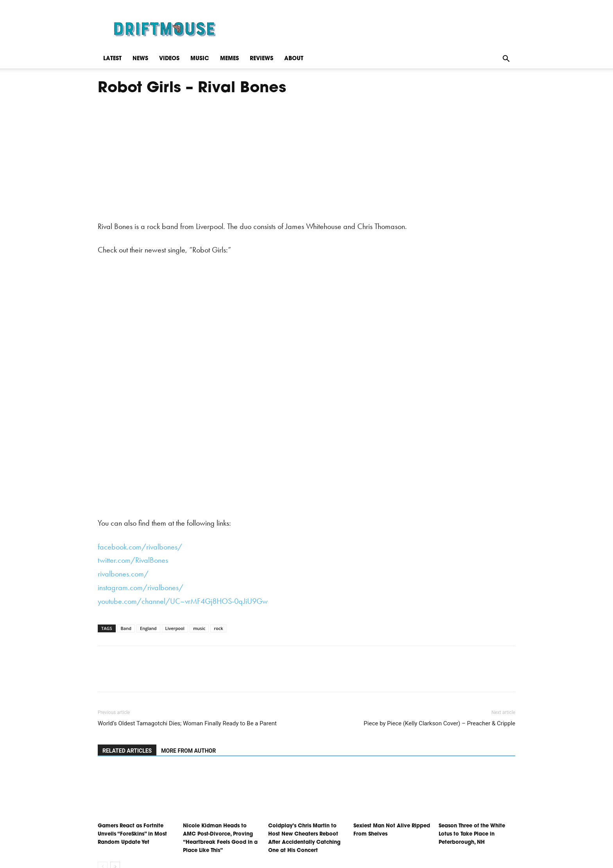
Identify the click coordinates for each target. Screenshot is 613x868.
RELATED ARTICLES (127, 751)
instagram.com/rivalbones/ (141, 587)
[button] (506, 59)
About (294, 59)
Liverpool (175, 628)
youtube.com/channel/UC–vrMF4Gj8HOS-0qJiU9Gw (183, 601)
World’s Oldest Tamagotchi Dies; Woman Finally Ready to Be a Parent (187, 723)
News (140, 59)
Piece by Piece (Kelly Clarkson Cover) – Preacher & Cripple (439, 723)
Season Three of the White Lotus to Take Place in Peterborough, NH (472, 834)
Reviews (262, 59)
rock (218, 628)
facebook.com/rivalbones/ (140, 547)
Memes (229, 59)
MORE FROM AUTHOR (188, 751)
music (199, 628)
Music (200, 59)
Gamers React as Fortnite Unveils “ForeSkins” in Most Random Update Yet (132, 834)
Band (126, 628)
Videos (169, 59)
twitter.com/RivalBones (133, 560)
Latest (112, 59)
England (148, 628)
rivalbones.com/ (123, 574)
